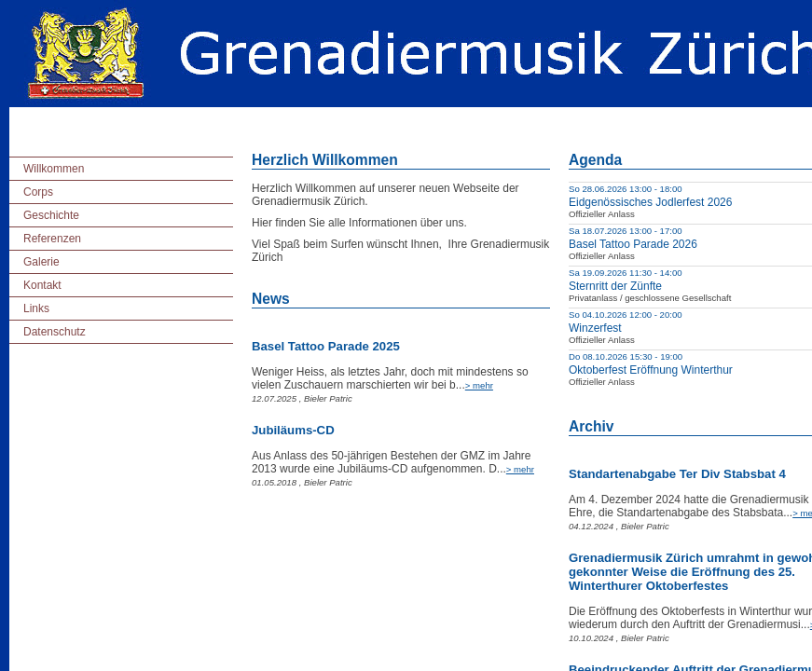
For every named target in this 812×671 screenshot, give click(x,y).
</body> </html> (406, 335)
